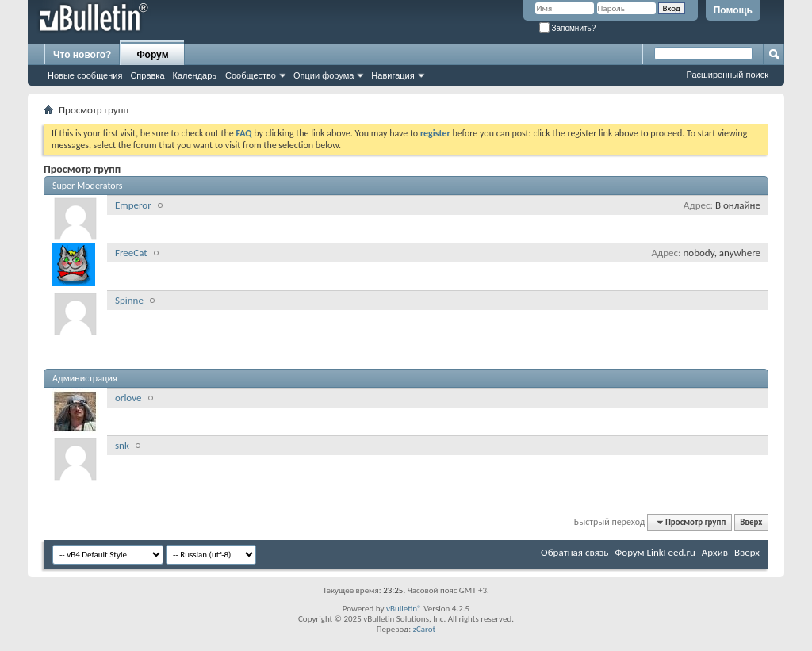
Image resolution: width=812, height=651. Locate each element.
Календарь (195, 75)
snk (122, 445)
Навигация (393, 75)
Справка (147, 75)
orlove (128, 398)
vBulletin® (404, 609)
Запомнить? (568, 28)
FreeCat (131, 253)
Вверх (751, 522)
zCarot (425, 629)
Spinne (129, 300)
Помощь (733, 10)
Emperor (133, 205)
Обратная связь (575, 552)
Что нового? (82, 55)
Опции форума (324, 75)
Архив (715, 552)
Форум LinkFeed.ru (655, 552)
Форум (152, 55)
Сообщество (251, 75)
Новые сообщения (85, 75)
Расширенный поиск (727, 75)
